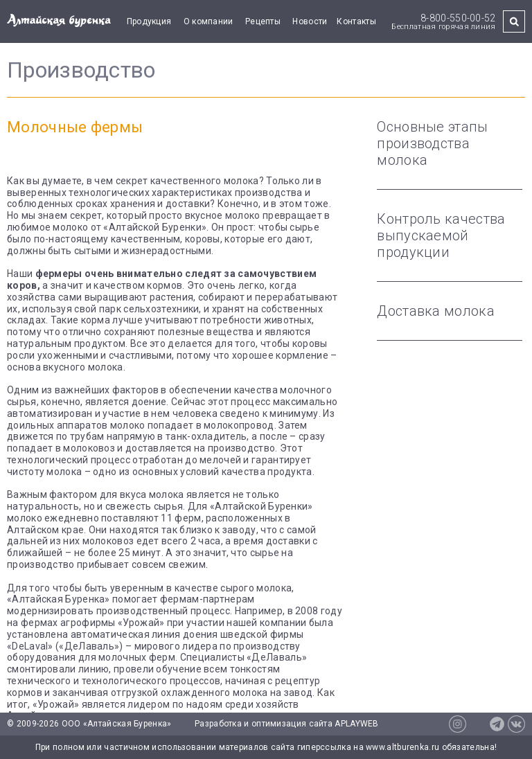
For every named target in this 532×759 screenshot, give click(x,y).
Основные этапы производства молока (432, 143)
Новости (310, 21)
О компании (209, 21)
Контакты (356, 21)
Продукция (149, 21)
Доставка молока (436, 311)
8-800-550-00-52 (458, 18)
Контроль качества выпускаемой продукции (441, 235)
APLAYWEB (356, 724)
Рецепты (263, 21)
